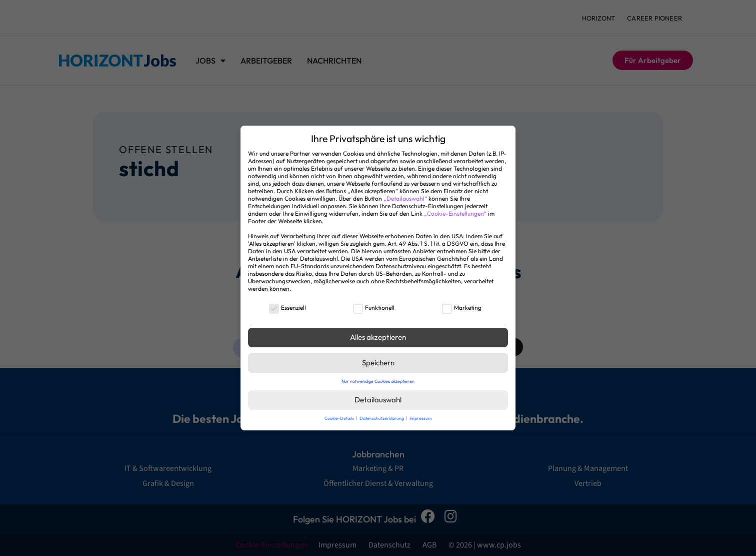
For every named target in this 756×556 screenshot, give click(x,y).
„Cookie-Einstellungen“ (455, 213)
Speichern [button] (378, 363)
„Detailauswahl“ (405, 198)
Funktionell (374, 308)
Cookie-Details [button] (340, 418)
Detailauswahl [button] (378, 400)
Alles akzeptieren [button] (378, 337)
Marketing (462, 308)
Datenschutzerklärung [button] (382, 418)
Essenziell (287, 308)
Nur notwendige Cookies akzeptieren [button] (378, 381)
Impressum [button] (421, 418)
